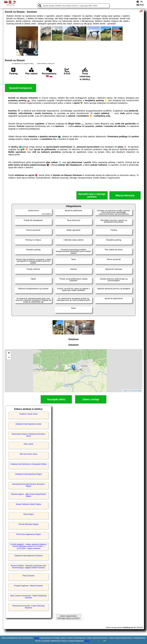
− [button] (9, 358)
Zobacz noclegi (91, 399)
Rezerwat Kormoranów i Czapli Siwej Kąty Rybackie (28, 607)
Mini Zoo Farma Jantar (28, 454)
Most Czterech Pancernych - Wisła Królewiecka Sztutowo (28, 597)
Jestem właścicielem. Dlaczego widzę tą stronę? (69, 617)
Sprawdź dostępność (21, 88)
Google (37, 638)
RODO (87, 641)
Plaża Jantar (28, 444)
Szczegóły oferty (56, 399)
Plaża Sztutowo (28, 576)
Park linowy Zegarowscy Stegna (28, 534)
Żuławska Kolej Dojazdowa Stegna (28, 474)
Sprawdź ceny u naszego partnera (92, 195)
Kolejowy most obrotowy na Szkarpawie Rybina (28, 464)
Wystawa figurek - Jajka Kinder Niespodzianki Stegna (28, 495)
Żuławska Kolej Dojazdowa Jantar (28, 424)
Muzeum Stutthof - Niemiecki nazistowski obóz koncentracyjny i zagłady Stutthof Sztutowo (28, 567)
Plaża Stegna (28, 514)
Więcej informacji (125, 195)
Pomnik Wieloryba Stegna (28, 524)
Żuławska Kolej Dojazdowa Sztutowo (28, 556)
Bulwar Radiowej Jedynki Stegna (28, 504)
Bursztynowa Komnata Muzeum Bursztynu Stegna (28, 485)
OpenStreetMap (136, 391)
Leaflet (125, 391)
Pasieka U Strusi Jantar (28, 414)
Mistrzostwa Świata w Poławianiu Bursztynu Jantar (28, 435)
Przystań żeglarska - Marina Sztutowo (28, 586)
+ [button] (9, 353)
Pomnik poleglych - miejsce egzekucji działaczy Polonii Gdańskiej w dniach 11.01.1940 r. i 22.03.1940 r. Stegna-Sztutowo (28, 546)
